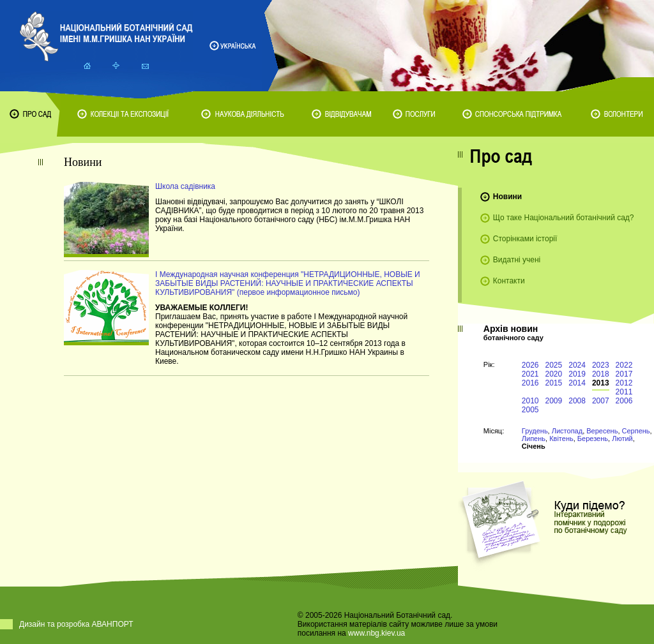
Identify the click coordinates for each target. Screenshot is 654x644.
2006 (624, 401)
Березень (593, 438)
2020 (554, 374)
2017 (624, 374)
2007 (601, 401)
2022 (624, 365)
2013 (601, 383)
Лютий (622, 438)
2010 (530, 401)
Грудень (535, 431)
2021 (530, 374)
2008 (577, 401)
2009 (554, 401)
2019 (577, 374)
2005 (530, 410)
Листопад (567, 431)
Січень (534, 446)
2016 (530, 383)
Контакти (509, 281)
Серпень (636, 431)
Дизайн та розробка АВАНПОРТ (76, 624)
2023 (601, 365)
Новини (507, 197)
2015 (554, 383)
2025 (554, 365)
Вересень (602, 431)
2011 (624, 392)
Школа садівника (185, 186)
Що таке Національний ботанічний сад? (564, 218)
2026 (530, 365)
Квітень (561, 438)
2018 (601, 374)
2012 (624, 383)
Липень (534, 438)
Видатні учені (517, 260)
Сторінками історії (525, 239)
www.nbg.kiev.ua (376, 633)
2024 (577, 365)
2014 (577, 383)
